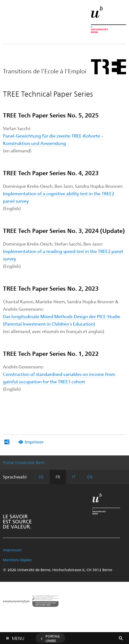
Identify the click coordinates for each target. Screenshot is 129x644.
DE (41, 477)
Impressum (12, 550)
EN (90, 477)
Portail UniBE (53, 638)
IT (74, 477)
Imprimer (34, 442)
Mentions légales (17, 560)
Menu (18, 637)
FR (58, 477)
